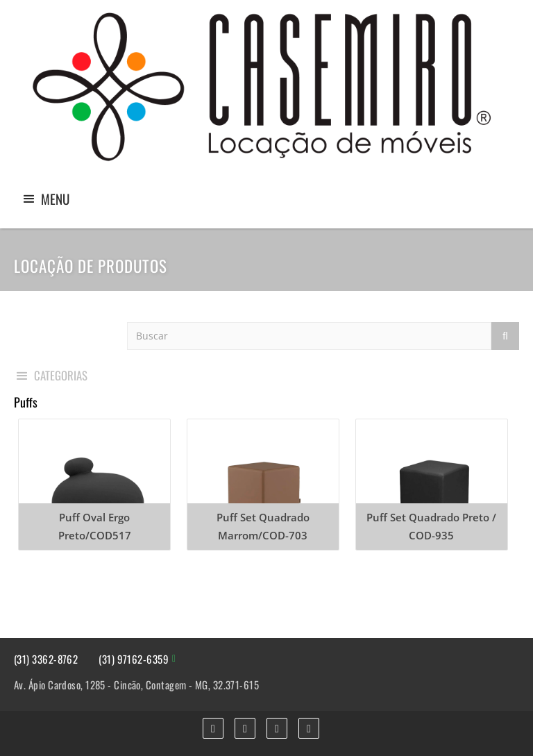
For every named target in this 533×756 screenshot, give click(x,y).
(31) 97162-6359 (134, 659)
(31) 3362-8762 (46, 659)
